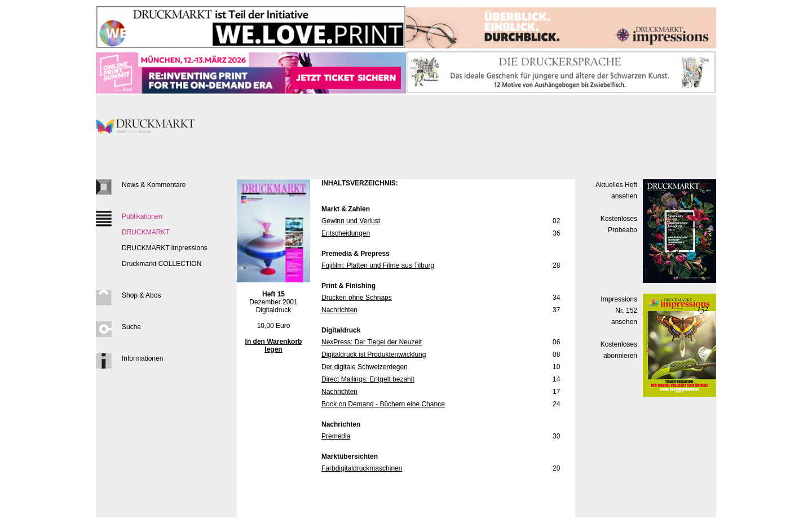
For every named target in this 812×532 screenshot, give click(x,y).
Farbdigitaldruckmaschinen (362, 468)
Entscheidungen (346, 233)
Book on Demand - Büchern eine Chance (383, 404)
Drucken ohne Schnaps (357, 298)
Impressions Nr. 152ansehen (619, 311)
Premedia (336, 436)
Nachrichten (339, 310)
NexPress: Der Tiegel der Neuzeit (372, 342)
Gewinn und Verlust (351, 221)
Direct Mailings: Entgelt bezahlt (368, 379)
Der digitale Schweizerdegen (365, 367)
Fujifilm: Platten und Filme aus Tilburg (378, 265)
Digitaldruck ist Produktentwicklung (374, 354)
